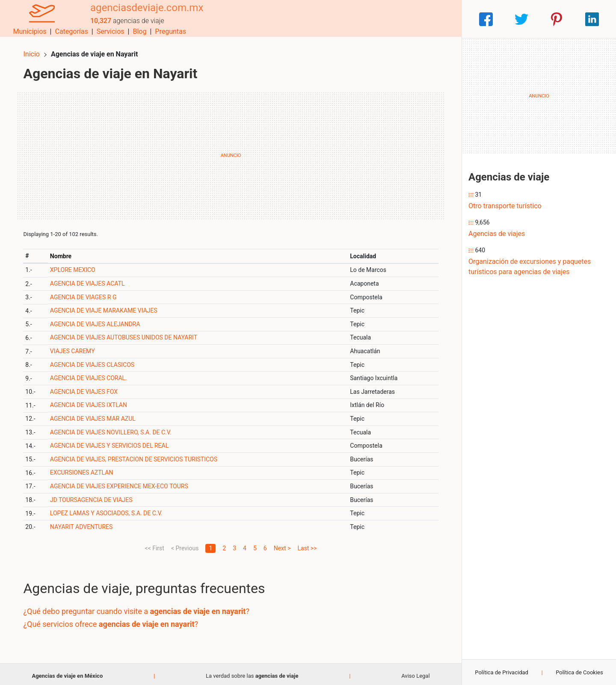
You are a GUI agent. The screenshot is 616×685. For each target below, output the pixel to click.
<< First (155, 544)
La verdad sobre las (252, 672)
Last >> (307, 544)
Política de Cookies (579, 672)
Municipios (299, 19)
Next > (282, 544)
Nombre (64, 252)
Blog (409, 19)
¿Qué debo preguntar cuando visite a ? (140, 608)
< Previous (185, 544)
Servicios (380, 19)
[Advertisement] (231, 152)
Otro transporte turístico (505, 206)
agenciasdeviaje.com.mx (140, 14)
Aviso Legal (415, 672)
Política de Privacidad (502, 672)
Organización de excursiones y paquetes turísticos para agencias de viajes (530, 267)
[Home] (38, 19)
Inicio (35, 50)
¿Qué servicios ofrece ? (114, 620)
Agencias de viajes (497, 234)
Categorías (340, 19)
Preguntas (440, 19)
